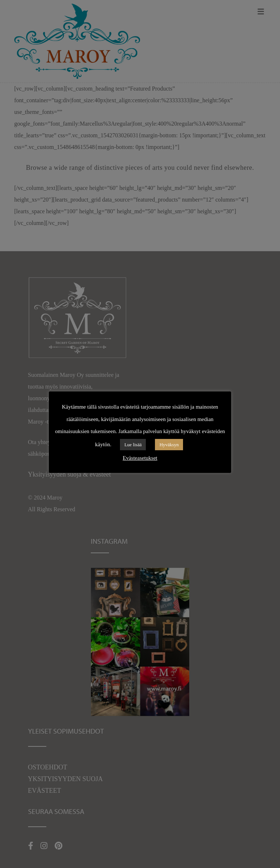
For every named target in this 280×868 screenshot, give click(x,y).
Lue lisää (133, 445)
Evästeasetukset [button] (140, 458)
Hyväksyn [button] (169, 445)
